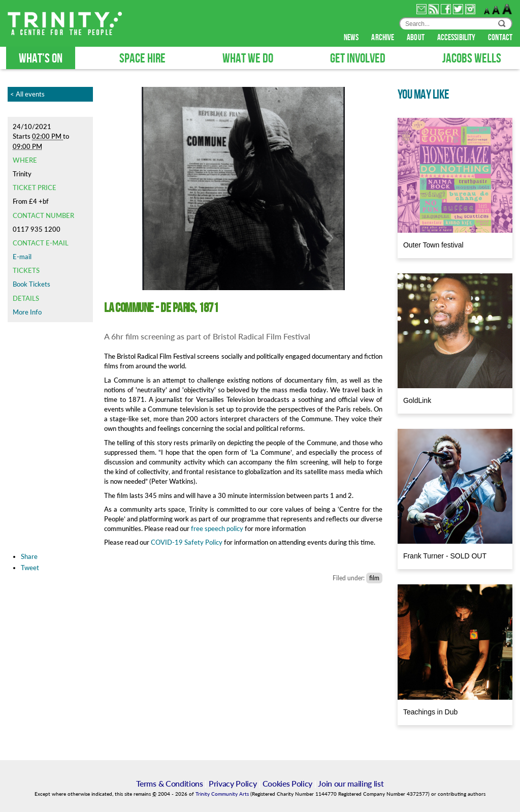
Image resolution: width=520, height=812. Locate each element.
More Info (27, 312)
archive (383, 38)
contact (500, 38)
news (352, 38)
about (416, 38)
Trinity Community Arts (223, 794)
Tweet (30, 568)
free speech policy (216, 528)
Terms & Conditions (169, 783)
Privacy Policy (233, 783)
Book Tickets (31, 284)
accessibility (457, 38)
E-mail (22, 257)
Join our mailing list (351, 783)
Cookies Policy (288, 783)
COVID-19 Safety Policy (187, 542)
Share (29, 556)
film (374, 578)
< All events (27, 94)
